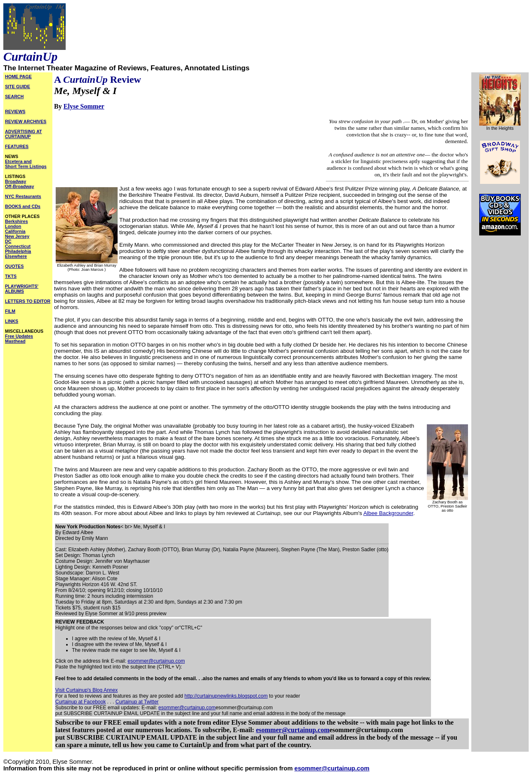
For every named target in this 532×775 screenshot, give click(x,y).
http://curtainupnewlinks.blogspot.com (226, 696)
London (13, 226)
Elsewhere (16, 256)
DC (8, 241)
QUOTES (14, 266)
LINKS (12, 321)
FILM (10, 311)
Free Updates (19, 336)
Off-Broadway (20, 186)
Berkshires (16, 221)
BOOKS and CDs (23, 206)
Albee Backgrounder (388, 513)
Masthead (15, 341)
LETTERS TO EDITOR (28, 301)
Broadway (16, 181)
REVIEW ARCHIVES (26, 121)
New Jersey (17, 236)
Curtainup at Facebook (80, 702)
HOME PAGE (18, 77)
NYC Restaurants (23, 196)
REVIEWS (15, 111)
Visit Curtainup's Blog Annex (86, 690)
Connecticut (18, 246)
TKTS (11, 276)
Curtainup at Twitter (137, 702)
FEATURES (17, 146)
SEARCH (14, 97)
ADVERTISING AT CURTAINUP (23, 134)
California (15, 231)
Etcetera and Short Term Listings (26, 164)
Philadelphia (18, 251)
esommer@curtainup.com (156, 661)
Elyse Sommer (84, 106)
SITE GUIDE (17, 87)
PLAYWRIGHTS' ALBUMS (22, 289)
